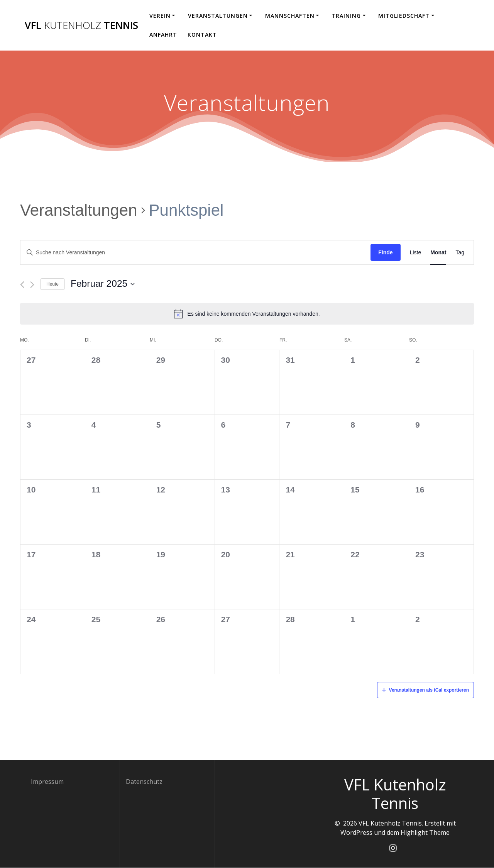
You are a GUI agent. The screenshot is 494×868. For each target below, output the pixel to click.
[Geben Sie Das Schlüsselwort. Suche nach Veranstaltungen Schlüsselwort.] (195, 253)
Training (346, 16)
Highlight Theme (425, 832)
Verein (160, 16)
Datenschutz (144, 782)
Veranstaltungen (218, 16)
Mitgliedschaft (404, 16)
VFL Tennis (81, 25)
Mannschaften (290, 16)
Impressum (47, 782)
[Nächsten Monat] (32, 285)
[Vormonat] (22, 285)
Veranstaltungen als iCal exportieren (425, 690)
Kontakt (202, 35)
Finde (385, 252)
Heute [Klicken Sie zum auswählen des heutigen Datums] (52, 284)
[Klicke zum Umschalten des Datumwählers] (103, 284)
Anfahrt (163, 35)
